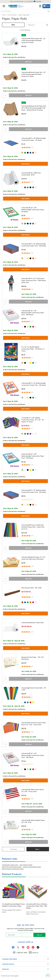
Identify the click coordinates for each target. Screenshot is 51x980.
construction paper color (10, 865)
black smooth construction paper (13, 869)
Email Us (35, 953)
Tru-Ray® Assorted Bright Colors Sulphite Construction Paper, (13, 905)
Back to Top (48, 976)
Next (38, 849)
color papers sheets (26, 865)
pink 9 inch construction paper (12, 867)
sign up (39, 935)
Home (4, 15)
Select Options (26, 164)
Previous (13, 849)
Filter (13, 25)
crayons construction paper (32, 867)
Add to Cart (28, 62)
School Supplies (12, 15)
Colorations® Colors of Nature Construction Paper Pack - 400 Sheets (37, 906)
